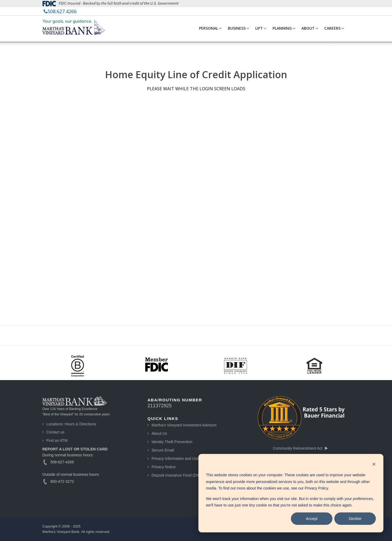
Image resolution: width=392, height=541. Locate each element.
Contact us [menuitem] (55, 432)
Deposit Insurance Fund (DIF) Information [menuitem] (186, 475)
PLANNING (282, 28)
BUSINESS (237, 28)
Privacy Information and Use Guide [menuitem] (181, 459)
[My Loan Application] (196, 208)
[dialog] (291, 493)
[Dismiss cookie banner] (374, 465)
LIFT (259, 28)
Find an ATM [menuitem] (57, 440)
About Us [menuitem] (159, 433)
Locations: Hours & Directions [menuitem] (71, 424)
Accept (312, 519)
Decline (355, 519)
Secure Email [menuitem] (163, 450)
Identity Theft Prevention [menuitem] (172, 442)
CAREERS (332, 28)
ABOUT (308, 28)
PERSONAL (209, 28)
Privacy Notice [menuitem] (164, 467)
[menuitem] (60, 11)
